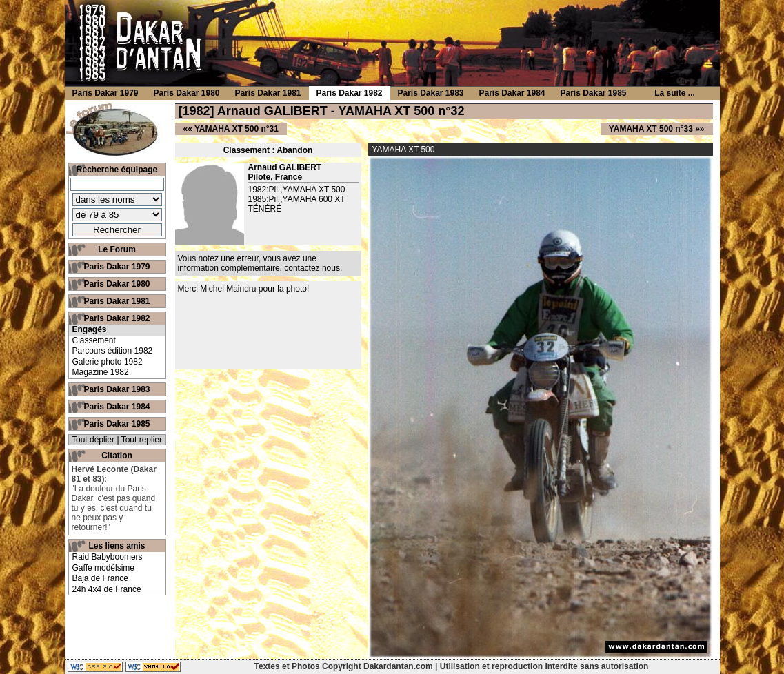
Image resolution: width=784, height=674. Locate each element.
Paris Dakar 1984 (117, 407)
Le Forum (117, 249)
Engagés (90, 329)
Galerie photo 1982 (108, 362)
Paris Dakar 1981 (117, 301)
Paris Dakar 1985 (117, 424)
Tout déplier (93, 440)
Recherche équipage (117, 170)
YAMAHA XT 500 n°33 (651, 129)
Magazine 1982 (101, 372)
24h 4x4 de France (107, 589)
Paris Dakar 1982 (117, 318)
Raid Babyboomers (108, 557)
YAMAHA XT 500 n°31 (237, 129)
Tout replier (142, 440)
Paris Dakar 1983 (117, 389)
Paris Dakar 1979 (117, 267)
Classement (94, 340)
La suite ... (675, 93)
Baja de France (100, 578)
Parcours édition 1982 (113, 351)
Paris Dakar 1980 (117, 284)
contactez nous (312, 268)
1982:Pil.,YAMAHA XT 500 (297, 190)
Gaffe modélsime (104, 568)
